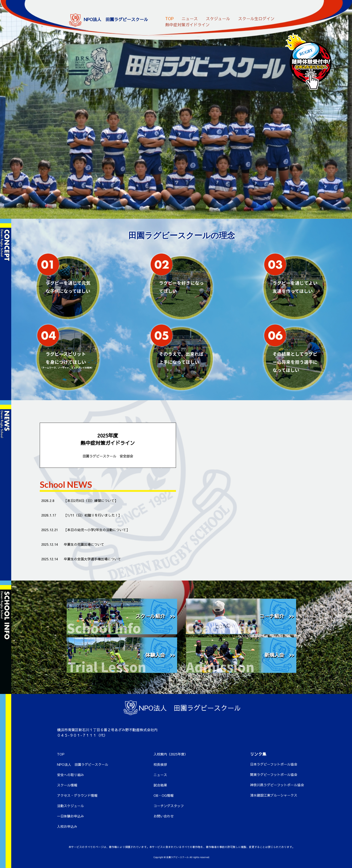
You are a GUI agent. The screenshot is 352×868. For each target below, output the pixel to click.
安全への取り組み (70, 775)
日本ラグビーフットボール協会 (274, 764)
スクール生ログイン (256, 18)
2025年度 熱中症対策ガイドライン (108, 445)
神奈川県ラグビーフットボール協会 (277, 785)
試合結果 (160, 785)
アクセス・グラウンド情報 (77, 795)
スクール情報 (67, 785)
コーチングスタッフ (169, 806)
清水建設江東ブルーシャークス (274, 795)
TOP (169, 18)
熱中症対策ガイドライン (187, 24)
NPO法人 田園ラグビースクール (83, 764)
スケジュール (218, 18)
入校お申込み (67, 826)
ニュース (190, 18)
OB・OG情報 (164, 795)
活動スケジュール (70, 806)
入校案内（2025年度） (171, 754)
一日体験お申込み (70, 816)
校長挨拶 (160, 764)
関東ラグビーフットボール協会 (274, 774)
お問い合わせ (164, 816)
